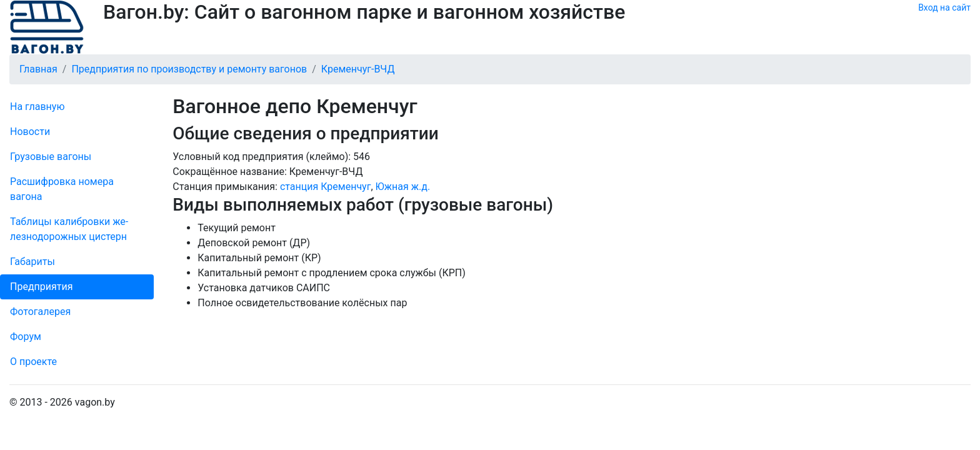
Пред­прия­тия (41, 287)
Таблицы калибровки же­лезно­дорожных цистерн (69, 229)
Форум (26, 337)
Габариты (32, 262)
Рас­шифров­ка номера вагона (62, 189)
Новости (30, 132)
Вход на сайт (944, 7)
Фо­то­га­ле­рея (40, 312)
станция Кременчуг (325, 187)
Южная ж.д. (403, 187)
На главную (37, 107)
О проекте (33, 362)
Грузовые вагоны (51, 157)
